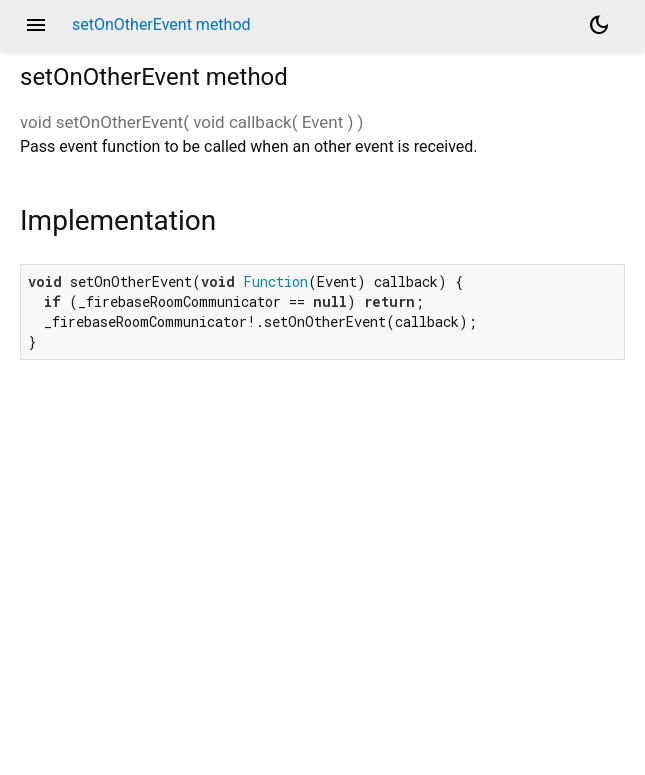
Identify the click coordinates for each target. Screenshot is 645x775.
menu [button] (36, 25)
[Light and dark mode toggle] (599, 25)
